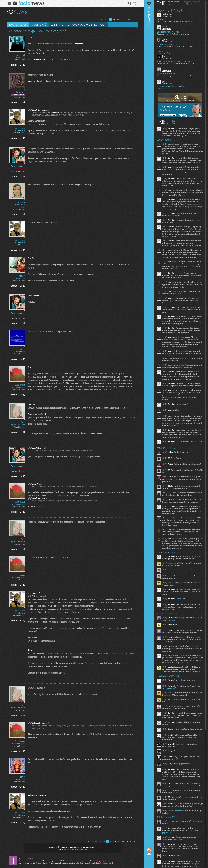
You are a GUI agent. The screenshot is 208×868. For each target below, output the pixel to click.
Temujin (22, 276)
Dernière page (136, 19)
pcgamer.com (167, 833)
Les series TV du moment (166, 74)
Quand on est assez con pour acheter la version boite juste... (176, 63)
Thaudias (165, 39)
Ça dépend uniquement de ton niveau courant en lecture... (175, 46)
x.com (185, 136)
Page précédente (91, 19)
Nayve (164, 81)
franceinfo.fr (180, 598)
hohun (22, 349)
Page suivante (133, 19)
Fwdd (23, 422)
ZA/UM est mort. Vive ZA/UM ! (168, 44)
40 (95, 20)
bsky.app (172, 620)
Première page (88, 19)
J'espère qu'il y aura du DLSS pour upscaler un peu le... (174, 34)
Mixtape (160, 19)
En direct (168, 3)
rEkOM (22, 777)
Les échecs (160, 88)
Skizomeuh (20, 92)
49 (129, 20)
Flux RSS (149, 849)
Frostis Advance (167, 14)
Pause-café (39, 25)
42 (102, 20)
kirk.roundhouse (18, 128)
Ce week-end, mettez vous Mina (168, 32)
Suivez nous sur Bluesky (149, 863)
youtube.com (186, 764)
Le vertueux (20, 202)
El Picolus (21, 55)
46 (118, 20)
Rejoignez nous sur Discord (149, 854)
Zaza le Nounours (18, 166)
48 (125, 20)
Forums (164, 52)
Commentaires (169, 10)
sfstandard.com (176, 839)
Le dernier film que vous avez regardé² (78, 25)
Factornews (18, 25)
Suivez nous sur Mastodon (149, 858)
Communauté (149, 421)
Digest (192, 3)
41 (99, 20)
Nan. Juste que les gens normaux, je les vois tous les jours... (176, 21)
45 (114, 20)
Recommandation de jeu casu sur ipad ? (171, 86)
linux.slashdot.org (177, 811)
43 (106, 20)
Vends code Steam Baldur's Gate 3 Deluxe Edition (175, 61)
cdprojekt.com (171, 688)
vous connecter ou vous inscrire (77, 849)
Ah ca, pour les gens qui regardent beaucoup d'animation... (175, 76)
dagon (164, 56)
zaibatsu (165, 27)
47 (122, 20)
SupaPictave (20, 385)
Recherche (130, 3)
